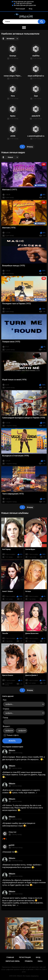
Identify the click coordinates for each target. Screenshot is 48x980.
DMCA (40, 961)
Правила (29, 961)
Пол (5, 700)
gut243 (12, 845)
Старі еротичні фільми (24, 3)
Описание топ (10, 852)
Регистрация (20, 9)
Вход (31, 9)
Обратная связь (13, 961)
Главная (10, 957)
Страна (6, 709)
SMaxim (12, 750)
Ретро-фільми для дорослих (24, 2)
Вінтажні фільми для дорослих (25, 5)
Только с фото (13, 735)
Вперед (30, 147)
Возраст (6, 726)
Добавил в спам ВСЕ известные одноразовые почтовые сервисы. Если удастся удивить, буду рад (24, 775)
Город (5, 718)
